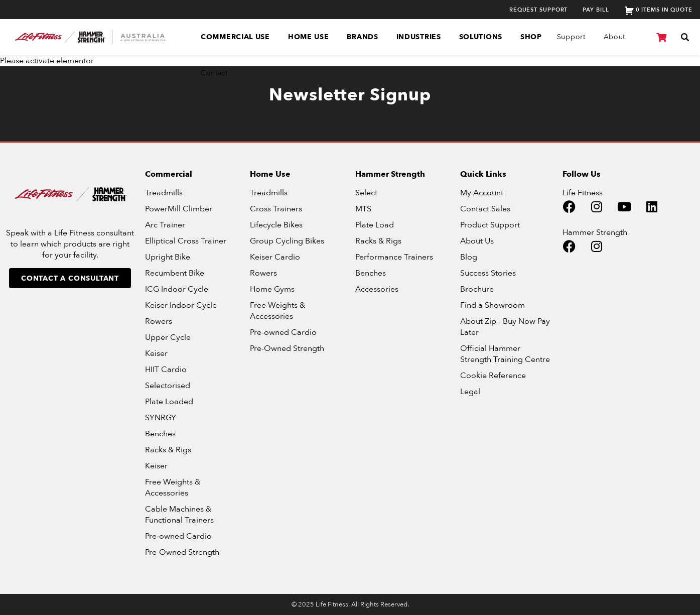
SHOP (531, 37)
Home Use (309, 37)
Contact (214, 73)
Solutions (481, 37)
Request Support (539, 10)
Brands (362, 37)
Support (571, 37)
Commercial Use (235, 37)
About (615, 37)
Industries (419, 37)
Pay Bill (596, 10)
